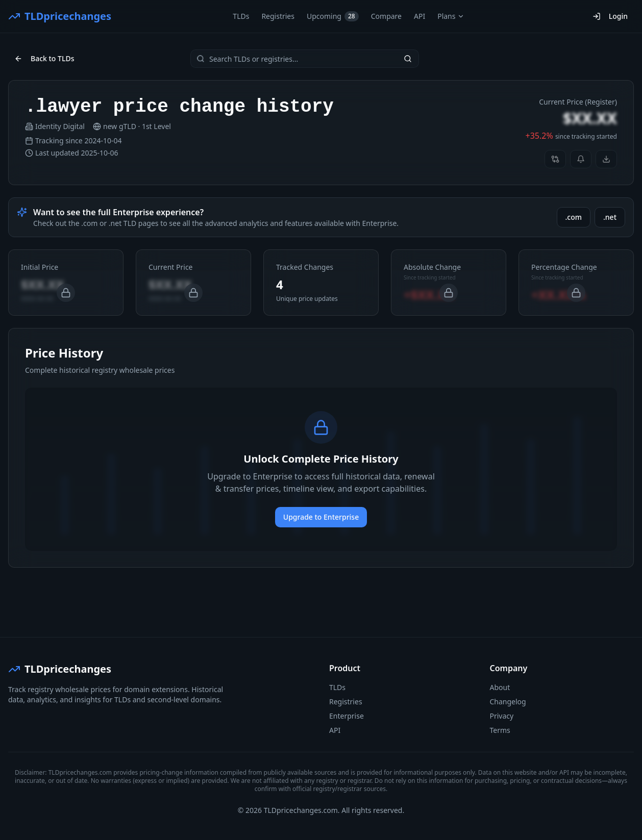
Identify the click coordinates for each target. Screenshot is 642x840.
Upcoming (333, 16)
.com (574, 217)
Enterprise (347, 716)
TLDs (241, 16)
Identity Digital (60, 126)
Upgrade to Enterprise (321, 517)
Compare (386, 16)
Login (610, 16)
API (419, 16)
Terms (500, 730)
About (500, 687)
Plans (451, 16)
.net (610, 217)
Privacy (502, 716)
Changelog (508, 702)
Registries (278, 16)
